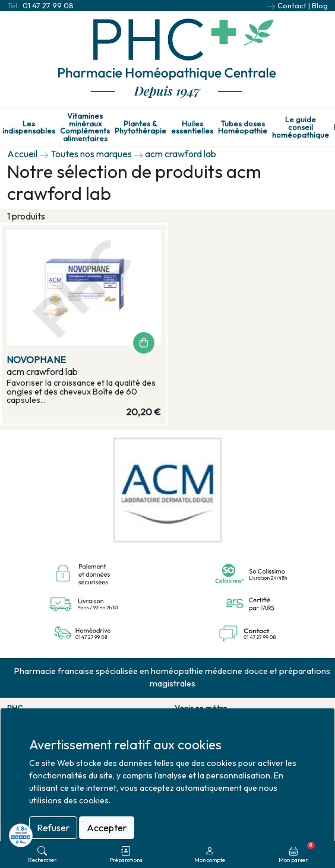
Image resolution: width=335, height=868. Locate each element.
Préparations (126, 855)
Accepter (107, 828)
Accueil (22, 154)
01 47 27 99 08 (48, 5)
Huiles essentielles (192, 128)
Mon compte (210, 855)
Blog (320, 5)
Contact (292, 5)
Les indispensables (29, 128)
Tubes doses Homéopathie (243, 128)
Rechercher (42, 855)
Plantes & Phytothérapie (140, 128)
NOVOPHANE (36, 360)
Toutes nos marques (91, 154)
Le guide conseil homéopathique (301, 127)
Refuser (53, 828)
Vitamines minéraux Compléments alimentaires (85, 127)
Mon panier (297, 853)
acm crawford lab (181, 154)
